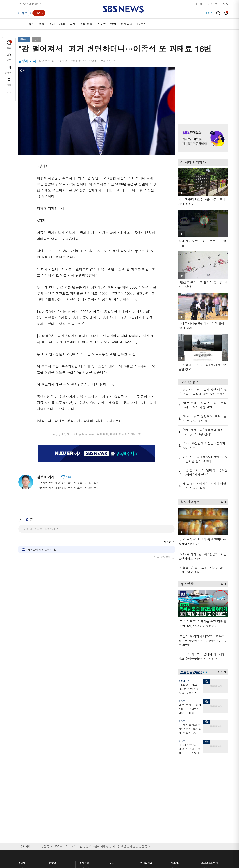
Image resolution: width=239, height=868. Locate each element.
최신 (21, 773)
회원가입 (213, 4)
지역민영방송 (187, 832)
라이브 (174, 782)
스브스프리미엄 (210, 766)
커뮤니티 (206, 782)
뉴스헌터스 (55, 777)
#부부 (209, 13)
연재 (112, 766)
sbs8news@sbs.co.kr (129, 844)
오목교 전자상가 (149, 807)
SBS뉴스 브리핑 (88, 802)
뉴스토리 (54, 804)
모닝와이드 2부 (57, 786)
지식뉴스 (206, 773)
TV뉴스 (141, 24)
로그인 (199, 4)
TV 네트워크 (25, 808)
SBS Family (163, 832)
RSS (173, 795)
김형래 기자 (47, 477)
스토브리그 (146, 786)
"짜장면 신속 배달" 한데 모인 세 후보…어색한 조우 (69, 483)
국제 (72, 24)
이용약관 (79, 832)
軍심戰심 (84, 773)
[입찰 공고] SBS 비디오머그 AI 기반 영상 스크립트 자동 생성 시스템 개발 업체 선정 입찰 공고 (95, 751)
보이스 (83, 798)
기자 (173, 786)
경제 (52, 24)
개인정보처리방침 (99, 832)
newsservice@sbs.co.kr (126, 850)
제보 (173, 777)
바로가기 (176, 766)
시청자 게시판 (178, 799)
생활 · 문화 (24, 795)
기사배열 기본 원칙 (161, 853)
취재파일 (126, 24)
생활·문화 (86, 24)
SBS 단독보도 (117, 777)
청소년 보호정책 (181, 853)
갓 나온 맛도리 (148, 802)
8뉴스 (30, 24)
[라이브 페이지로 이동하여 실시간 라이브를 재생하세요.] (39, 13)
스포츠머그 (146, 773)
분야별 (22, 766)
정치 (42, 24)
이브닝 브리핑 (87, 777)
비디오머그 (146, 766)
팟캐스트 (206, 777)
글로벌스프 (184, 681)
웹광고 (65, 832)
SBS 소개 (26, 832)
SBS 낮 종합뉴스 (88, 807)
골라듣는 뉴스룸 (88, 794)
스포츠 (101, 24)
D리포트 (114, 791)
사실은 (114, 773)
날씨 (173, 773)
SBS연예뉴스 (210, 796)
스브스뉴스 (146, 796)
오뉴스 (52, 795)
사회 (62, 24)
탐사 (112, 811)
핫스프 (182, 701)
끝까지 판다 (116, 807)
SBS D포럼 (209, 807)
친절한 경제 (116, 782)
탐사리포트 (116, 800)
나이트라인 (55, 799)
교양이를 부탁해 (149, 782)
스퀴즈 (205, 786)
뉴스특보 (54, 808)
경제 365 (115, 786)
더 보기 (221, 501)
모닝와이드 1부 (57, 782)
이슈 (21, 813)
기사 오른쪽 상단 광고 (202, 91)
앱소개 (174, 791)
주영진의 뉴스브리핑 (60, 791)
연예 (113, 24)
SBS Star (208, 802)
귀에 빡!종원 (147, 777)
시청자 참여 (47, 832)
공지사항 (175, 810)
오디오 (83, 787)
